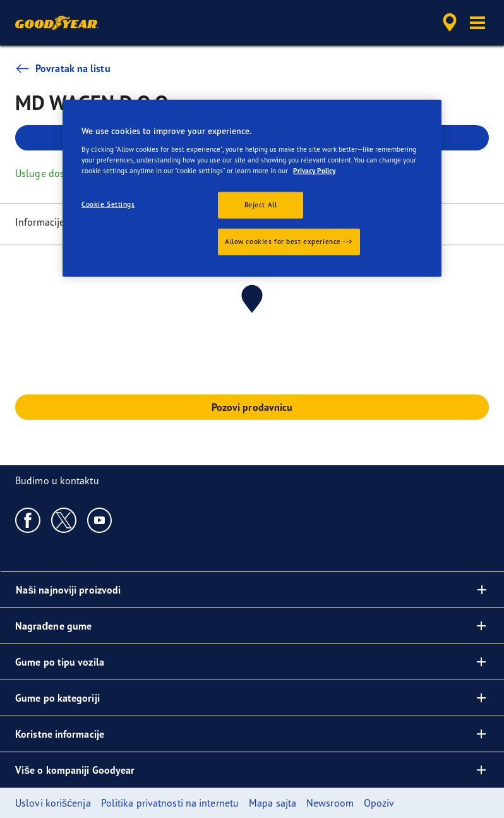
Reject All (261, 205)
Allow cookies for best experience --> (289, 241)
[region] (252, 188)
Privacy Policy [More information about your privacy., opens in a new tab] (314, 170)
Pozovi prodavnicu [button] (252, 407)
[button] (477, 23)
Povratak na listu (63, 68)
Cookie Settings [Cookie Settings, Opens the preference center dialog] (108, 204)
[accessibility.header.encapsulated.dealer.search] (448, 23)
